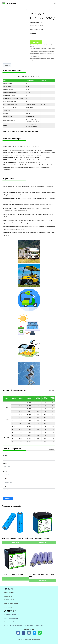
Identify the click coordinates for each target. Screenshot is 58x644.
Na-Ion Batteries (8, 607)
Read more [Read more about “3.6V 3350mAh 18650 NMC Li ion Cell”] (43, 581)
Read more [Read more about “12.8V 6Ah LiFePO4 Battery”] (43, 542)
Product (44, 45)
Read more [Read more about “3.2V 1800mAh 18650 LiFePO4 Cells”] (15, 542)
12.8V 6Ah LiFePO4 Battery (40, 538)
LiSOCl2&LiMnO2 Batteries (11, 603)
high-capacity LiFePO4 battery (40, 53)
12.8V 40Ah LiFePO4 (45, 48)
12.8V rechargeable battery (47, 50)
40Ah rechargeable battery (42, 52)
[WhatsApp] (40, 633)
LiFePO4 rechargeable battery (39, 57)
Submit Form (8, 498)
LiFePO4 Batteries (39, 45)
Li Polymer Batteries (9, 600)
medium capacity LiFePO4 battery (40, 58)
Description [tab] (7, 65)
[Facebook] (24, 633)
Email (4, 479)
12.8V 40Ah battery (36, 48)
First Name (6, 463)
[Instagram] (29, 633)
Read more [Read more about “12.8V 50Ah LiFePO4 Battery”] (15, 579)
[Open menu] (55, 3)
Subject (5, 455)
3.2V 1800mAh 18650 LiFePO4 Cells (15, 538)
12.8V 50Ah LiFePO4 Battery (12, 574)
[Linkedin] (18, 633)
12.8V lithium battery (37, 50)
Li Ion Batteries (8, 596)
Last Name (6, 471)
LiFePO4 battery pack (41, 55)
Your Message (6, 487)
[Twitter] (34, 633)
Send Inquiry (36, 42)
